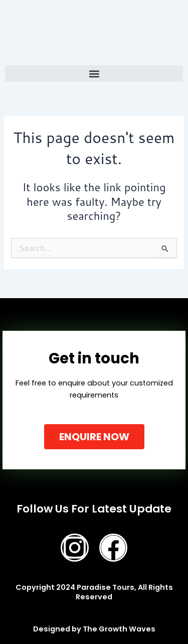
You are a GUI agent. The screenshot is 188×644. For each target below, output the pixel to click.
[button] (94, 74)
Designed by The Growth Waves (94, 629)
